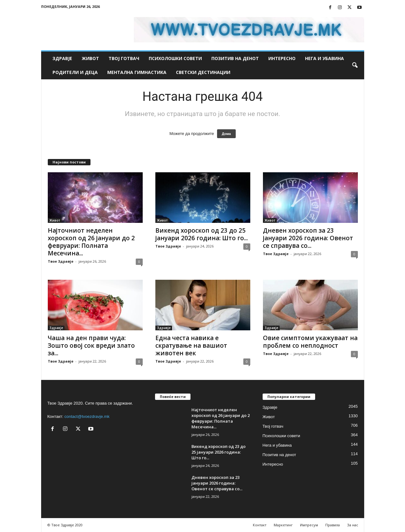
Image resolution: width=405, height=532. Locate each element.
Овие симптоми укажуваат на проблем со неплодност (310, 342)
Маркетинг (283, 525)
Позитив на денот (235, 58)
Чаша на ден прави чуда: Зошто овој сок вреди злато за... (91, 345)
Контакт (260, 525)
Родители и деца (75, 72)
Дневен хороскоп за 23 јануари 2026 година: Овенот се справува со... (308, 238)
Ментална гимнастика (137, 72)
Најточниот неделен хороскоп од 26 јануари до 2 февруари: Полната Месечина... (91, 242)
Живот (90, 58)
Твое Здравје (61, 261)
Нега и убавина (324, 58)
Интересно (282, 58)
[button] (355, 65)
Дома (226, 134)
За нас (353, 525)
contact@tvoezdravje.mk (87, 416)
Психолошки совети (175, 58)
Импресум (309, 525)
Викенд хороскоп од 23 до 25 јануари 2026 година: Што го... (202, 234)
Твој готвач (124, 58)
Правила (333, 525)
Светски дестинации (203, 72)
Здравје (62, 58)
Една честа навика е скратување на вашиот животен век (191, 345)
